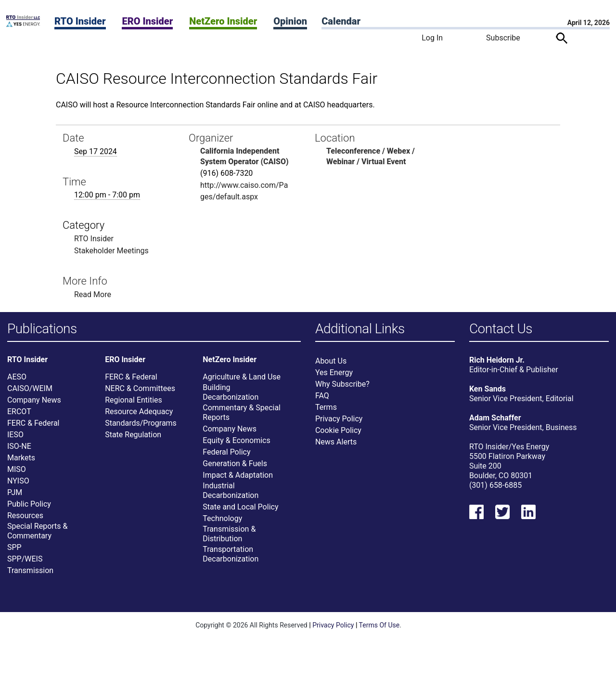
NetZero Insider (223, 21)
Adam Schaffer (495, 419)
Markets (21, 459)
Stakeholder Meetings (111, 251)
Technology (222, 519)
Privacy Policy (339, 420)
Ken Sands (488, 390)
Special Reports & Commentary (37, 532)
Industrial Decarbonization (231, 491)
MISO (17, 470)
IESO (15, 436)
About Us (331, 362)
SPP (14, 548)
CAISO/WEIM (30, 389)
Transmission (30, 571)
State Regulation (133, 436)
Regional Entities (134, 401)
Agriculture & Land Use (242, 378)
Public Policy (29, 505)
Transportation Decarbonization (231, 555)
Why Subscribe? (342, 385)
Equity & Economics (236, 441)
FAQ (322, 397)
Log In (432, 38)
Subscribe (503, 38)
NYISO (18, 482)
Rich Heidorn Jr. (497, 361)
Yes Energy (334, 373)
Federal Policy (226, 453)
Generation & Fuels (235, 464)
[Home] (23, 24)
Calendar (341, 21)
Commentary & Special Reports (242, 413)
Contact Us (501, 329)
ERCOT (19, 412)
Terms (326, 408)
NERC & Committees (140, 389)
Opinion (290, 21)
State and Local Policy (240, 508)
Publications (42, 329)
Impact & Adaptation (238, 476)
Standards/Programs (141, 424)
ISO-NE (19, 447)
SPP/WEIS (25, 560)
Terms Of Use (379, 626)
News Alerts (336, 443)
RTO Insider (80, 21)
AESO (17, 378)
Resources (25, 516)
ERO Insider (147, 21)
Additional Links (360, 329)
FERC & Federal (33, 424)
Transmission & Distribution (229, 535)
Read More (93, 294)
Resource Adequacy (139, 412)
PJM (15, 493)
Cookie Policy (338, 431)
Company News (34, 401)
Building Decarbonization (231, 393)
